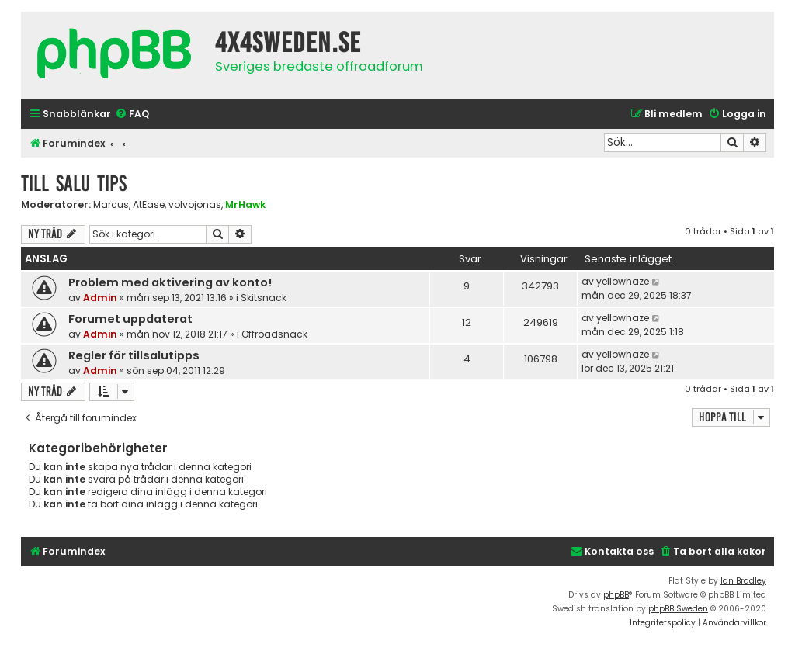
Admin (100, 298)
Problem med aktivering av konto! (170, 282)
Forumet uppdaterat (130, 319)
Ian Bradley (743, 581)
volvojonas (195, 205)
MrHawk (245, 204)
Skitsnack (264, 298)
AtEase (149, 205)
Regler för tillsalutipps (134, 355)
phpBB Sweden (678, 609)
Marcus (111, 205)
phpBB (616, 595)
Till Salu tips (74, 184)
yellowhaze (623, 281)
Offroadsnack (274, 334)
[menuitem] (132, 114)
